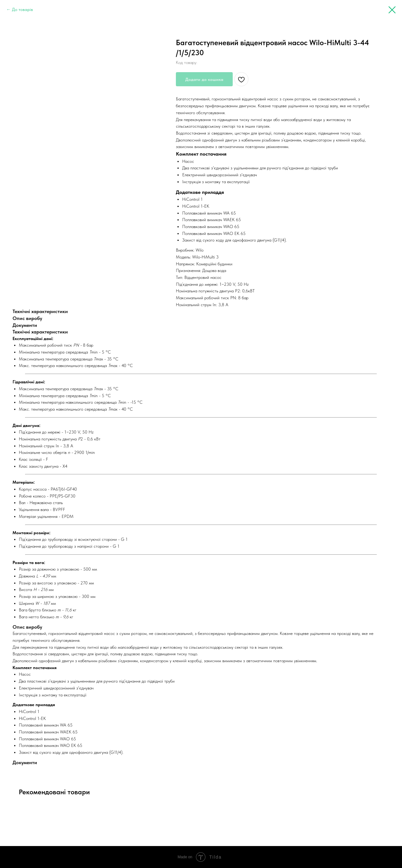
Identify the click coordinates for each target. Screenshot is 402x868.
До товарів (22, 9)
